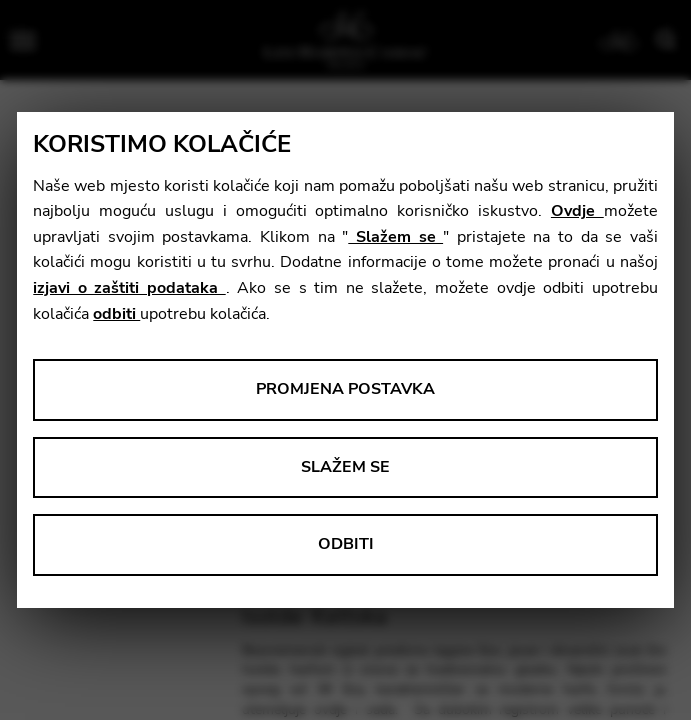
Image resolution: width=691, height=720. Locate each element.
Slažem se (395, 237)
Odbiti (346, 544)
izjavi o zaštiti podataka (129, 288)
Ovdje (577, 211)
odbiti (116, 314)
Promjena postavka (345, 389)
